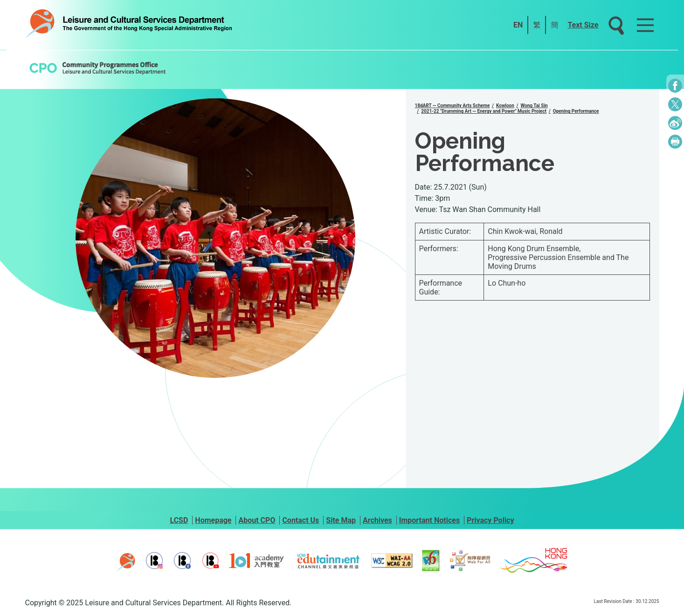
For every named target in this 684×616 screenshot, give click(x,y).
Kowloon (505, 106)
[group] (215, 238)
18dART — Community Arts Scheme (453, 106)
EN (518, 25)
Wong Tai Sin (534, 106)
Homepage (213, 520)
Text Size (583, 25)
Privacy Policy (490, 520)
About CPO (257, 520)
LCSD (179, 520)
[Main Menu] (645, 25)
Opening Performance (576, 111)
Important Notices (429, 520)
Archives (377, 520)
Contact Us (301, 520)
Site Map (341, 520)
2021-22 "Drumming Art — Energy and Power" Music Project (484, 111)
